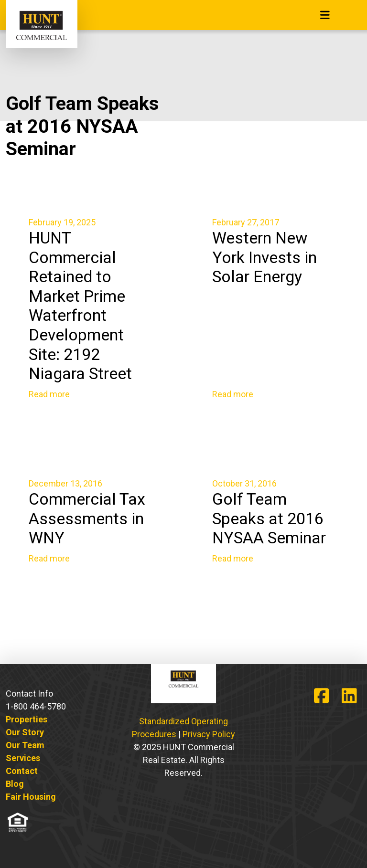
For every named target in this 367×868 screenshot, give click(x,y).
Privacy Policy (209, 734)
